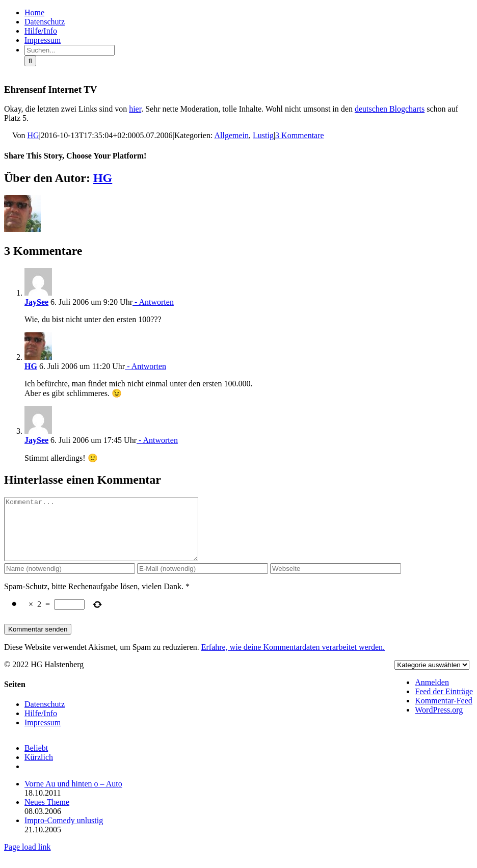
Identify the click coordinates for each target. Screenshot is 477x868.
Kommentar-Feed (444, 713)
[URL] (336, 581)
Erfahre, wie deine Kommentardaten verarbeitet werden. (293, 659)
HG (33, 135)
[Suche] (30, 61)
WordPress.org (439, 722)
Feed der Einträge (444, 704)
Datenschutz (45, 716)
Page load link (28, 859)
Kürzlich (39, 769)
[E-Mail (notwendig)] (203, 581)
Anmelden (432, 694)
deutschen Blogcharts (390, 109)
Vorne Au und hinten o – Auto (73, 796)
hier (135, 109)
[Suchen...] (70, 50)
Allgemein (231, 135)
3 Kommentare (300, 135)
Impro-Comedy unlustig (64, 833)
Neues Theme (47, 814)
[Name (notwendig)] (70, 581)
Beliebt (36, 760)
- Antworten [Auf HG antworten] (145, 366)
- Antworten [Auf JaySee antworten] (153, 302)
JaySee (36, 302)
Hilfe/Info (41, 726)
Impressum (43, 735)
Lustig (263, 135)
